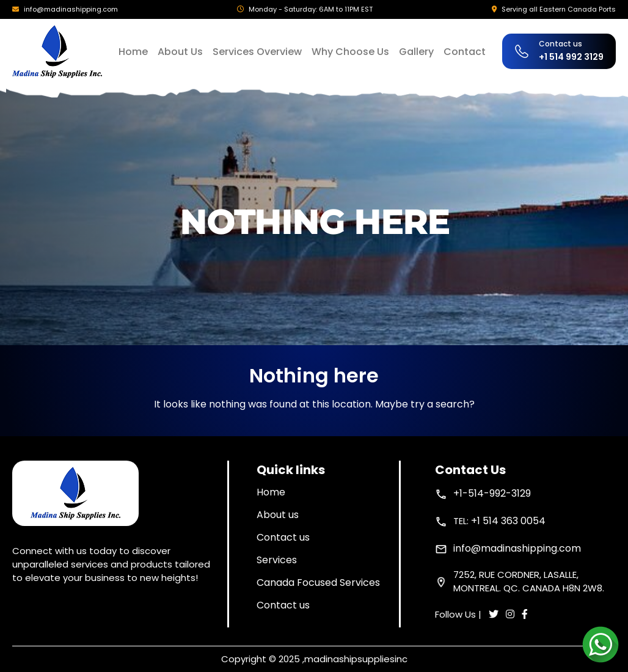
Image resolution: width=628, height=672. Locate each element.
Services (277, 560)
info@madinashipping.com (71, 9)
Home (133, 52)
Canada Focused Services (318, 583)
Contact (465, 52)
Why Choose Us (350, 52)
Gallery (416, 52)
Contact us (283, 537)
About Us (180, 52)
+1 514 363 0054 (508, 521)
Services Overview (257, 52)
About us (278, 515)
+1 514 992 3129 (571, 57)
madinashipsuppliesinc (356, 659)
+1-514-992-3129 (492, 493)
